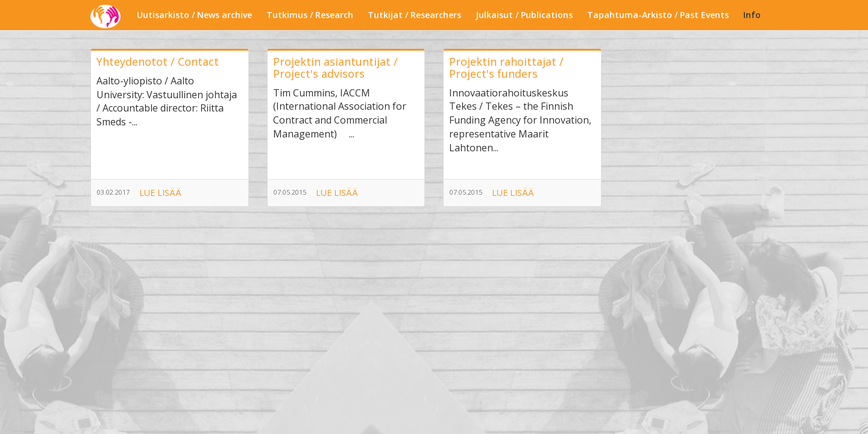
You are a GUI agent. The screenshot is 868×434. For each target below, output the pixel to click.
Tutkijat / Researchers (414, 15)
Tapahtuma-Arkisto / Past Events (658, 15)
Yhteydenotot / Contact (158, 61)
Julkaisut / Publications (524, 15)
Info (752, 15)
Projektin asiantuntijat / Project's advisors (335, 68)
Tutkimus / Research (310, 15)
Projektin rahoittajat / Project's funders (506, 68)
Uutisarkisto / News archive (194, 15)
